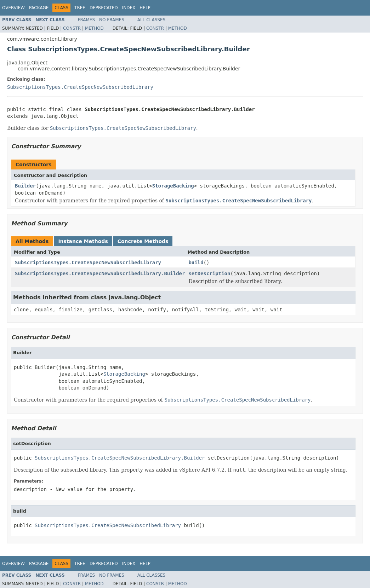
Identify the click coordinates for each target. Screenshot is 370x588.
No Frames (112, 20)
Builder (25, 186)
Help (145, 8)
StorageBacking (173, 186)
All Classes (151, 20)
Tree (80, 8)
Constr (72, 28)
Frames (87, 20)
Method (94, 28)
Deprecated (104, 8)
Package (39, 8)
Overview (13, 8)
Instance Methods (83, 241)
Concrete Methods (143, 241)
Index (129, 8)
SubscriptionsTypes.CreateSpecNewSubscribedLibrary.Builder (100, 273)
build (196, 263)
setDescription (209, 273)
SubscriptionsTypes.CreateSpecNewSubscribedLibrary (80, 87)
